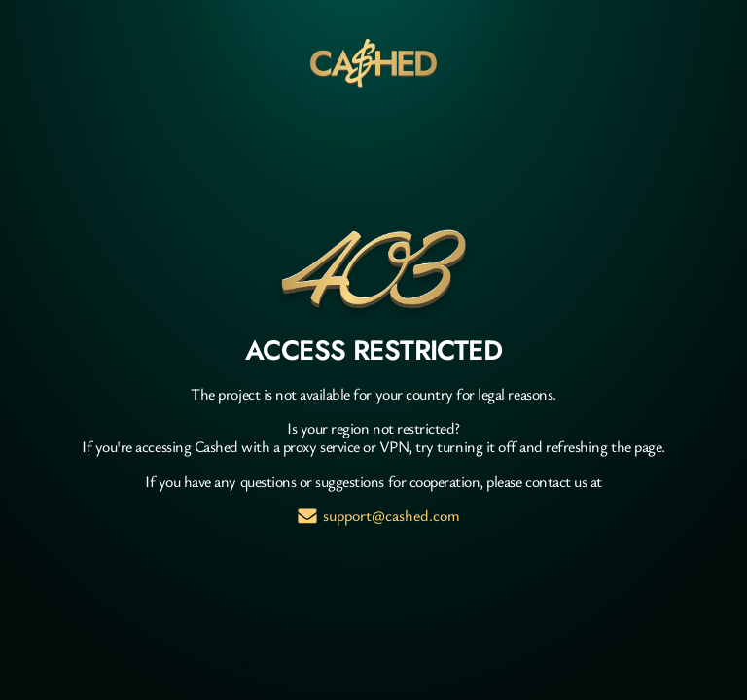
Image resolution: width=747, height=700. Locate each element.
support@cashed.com (391, 516)
